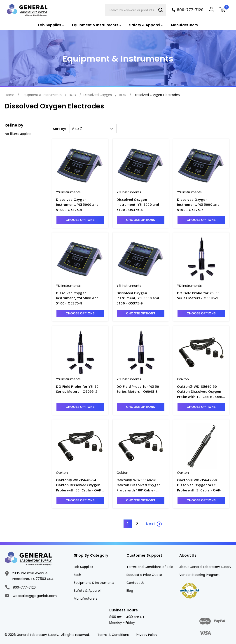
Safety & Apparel (87, 591)
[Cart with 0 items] (224, 10)
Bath (77, 575)
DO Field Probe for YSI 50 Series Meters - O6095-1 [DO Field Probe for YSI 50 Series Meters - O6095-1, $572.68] (198, 296)
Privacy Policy (147, 635)
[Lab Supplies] (51, 25)
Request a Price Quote (144, 575)
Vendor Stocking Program (199, 575)
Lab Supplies (83, 567)
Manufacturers (184, 25)
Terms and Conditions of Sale (150, 567)
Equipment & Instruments (94, 583)
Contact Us (135, 583)
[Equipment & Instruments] (96, 25)
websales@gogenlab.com (31, 596)
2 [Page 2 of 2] (137, 524)
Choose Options (80, 220)
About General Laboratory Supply (205, 567)
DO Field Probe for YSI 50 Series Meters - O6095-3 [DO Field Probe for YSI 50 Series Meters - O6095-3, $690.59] (138, 389)
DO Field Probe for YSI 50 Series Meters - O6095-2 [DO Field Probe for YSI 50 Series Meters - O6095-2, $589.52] (77, 389)
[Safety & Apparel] (146, 25)
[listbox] (93, 129)
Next (151, 524)
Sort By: (60, 129)
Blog (130, 591)
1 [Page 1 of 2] (128, 524)
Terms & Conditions (113, 635)
